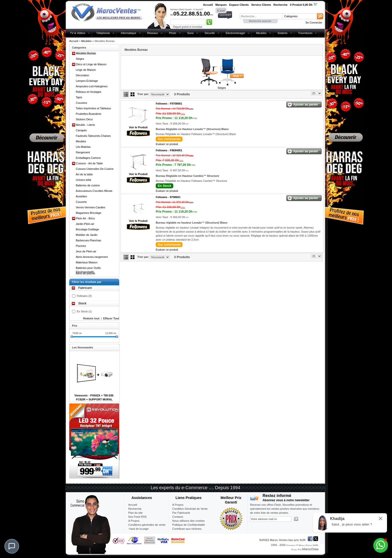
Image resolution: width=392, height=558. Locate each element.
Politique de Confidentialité (188, 525)
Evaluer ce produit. (167, 144)
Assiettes (81, 196)
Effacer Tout (111, 318)
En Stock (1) (84, 311)
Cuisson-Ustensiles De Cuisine (95, 169)
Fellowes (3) (84, 296)
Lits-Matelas (83, 147)
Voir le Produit (138, 127)
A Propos (178, 505)
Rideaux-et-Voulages (88, 92)
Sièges (80, 59)
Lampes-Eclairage (87, 81)
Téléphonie (103, 33)
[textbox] (261, 16)
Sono (190, 33)
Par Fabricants (181, 513)
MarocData (310, 549)
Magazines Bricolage (88, 213)
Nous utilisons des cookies (188, 521)
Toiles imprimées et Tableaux (93, 108)
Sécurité (209, 33)
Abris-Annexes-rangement (92, 257)
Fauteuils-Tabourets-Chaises (93, 136)
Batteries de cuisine (88, 185)
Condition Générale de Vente (190, 509)
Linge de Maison (86, 70)
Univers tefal (83, 180)
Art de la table (84, 174)
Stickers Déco (84, 119)
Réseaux (153, 33)
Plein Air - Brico (85, 218)
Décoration (82, 75)
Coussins (81, 103)
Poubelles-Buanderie (88, 114)
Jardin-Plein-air (85, 224)
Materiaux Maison (87, 262)
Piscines (81, 246)
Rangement (83, 152)
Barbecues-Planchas (88, 240)
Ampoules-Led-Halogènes (92, 86)
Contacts (178, 517)
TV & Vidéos (78, 33)
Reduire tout (91, 318)
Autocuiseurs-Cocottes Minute (94, 191)
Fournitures (305, 33)
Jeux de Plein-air (86, 251)
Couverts (81, 202)
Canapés (81, 130)
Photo (173, 33)
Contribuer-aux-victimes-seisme (187, 531)
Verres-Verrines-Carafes (90, 207)
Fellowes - (169, 104)
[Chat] (12, 546)
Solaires (282, 33)
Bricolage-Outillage (87, 229)
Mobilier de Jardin (87, 235)
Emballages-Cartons (88, 158)
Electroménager (235, 33)
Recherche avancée (260, 21)
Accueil (74, 41)
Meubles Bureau (86, 53)
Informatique (128, 33)
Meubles (261, 33)
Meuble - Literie (85, 125)
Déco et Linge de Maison (91, 64)
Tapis (79, 97)
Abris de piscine (85, 273)
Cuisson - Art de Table (89, 163)
